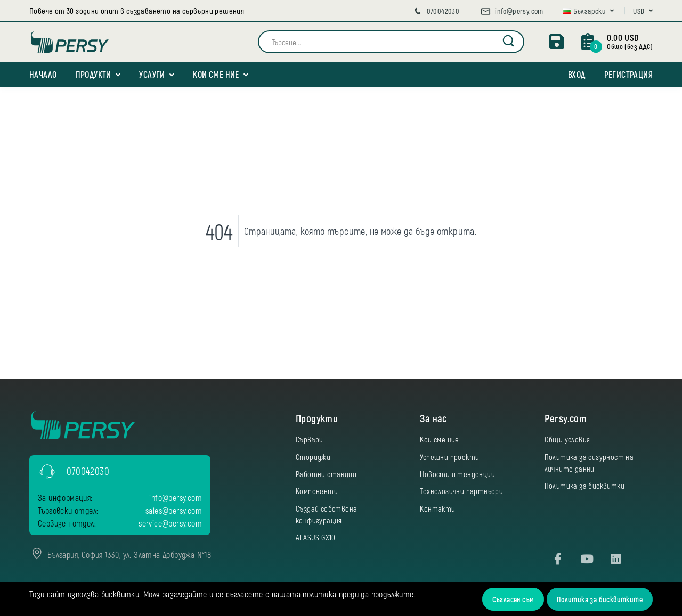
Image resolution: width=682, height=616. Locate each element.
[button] (588, 11)
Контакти (437, 508)
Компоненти (317, 491)
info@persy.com (512, 11)
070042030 (436, 11)
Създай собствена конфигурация (326, 514)
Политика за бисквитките (600, 599)
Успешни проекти (449, 457)
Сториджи (313, 457)
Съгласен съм (513, 599)
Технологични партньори (461, 491)
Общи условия (567, 439)
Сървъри (310, 439)
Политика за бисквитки (584, 486)
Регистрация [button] (628, 74)
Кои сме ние (216, 74)
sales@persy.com (174, 510)
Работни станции (326, 474)
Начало (43, 74)
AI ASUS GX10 (316, 537)
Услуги (152, 74)
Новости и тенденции (457, 474)
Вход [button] (577, 74)
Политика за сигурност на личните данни (589, 463)
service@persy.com (170, 523)
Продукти (94, 74)
